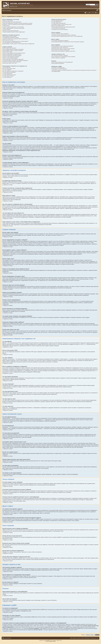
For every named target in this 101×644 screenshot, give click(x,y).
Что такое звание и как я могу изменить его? (12, 42)
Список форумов (8, 10)
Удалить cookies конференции (83, 638)
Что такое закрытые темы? (8, 76)
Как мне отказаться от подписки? (58, 58)
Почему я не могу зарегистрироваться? (11, 31)
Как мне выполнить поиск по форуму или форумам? (62, 46)
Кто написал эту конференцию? (58, 68)
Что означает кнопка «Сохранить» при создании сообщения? (15, 61)
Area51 (95, 617)
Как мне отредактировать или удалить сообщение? (13, 49)
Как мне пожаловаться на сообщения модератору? (13, 59)
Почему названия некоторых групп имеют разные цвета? (63, 27)
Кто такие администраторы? (57, 21)
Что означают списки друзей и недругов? (60, 41)
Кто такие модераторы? (56, 22)
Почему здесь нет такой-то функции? (59, 69)
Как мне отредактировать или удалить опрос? (12, 54)
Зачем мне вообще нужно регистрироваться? (12, 22)
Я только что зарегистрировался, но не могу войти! (13, 27)
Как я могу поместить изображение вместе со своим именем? (15, 41)
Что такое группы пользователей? (58, 23)
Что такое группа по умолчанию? (58, 28)
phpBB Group (44, 610)
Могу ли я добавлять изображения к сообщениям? (13, 71)
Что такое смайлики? (7, 70)
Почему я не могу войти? (8, 21)
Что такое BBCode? (7, 67)
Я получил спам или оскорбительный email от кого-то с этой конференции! (67, 36)
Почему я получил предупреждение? (10, 58)
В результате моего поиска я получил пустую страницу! (63, 49)
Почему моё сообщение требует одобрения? (12, 62)
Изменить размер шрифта (97, 10)
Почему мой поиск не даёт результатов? (60, 47)
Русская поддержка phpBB (51, 641)
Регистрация (92, 13)
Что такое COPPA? (6, 29)
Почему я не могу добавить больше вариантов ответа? (14, 53)
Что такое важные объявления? (9, 72)
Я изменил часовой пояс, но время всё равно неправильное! (15, 39)
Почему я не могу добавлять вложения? (11, 57)
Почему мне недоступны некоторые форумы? (12, 56)
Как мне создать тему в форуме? (9, 48)
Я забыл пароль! (6, 26)
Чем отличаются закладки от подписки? (60, 55)
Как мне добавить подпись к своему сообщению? (13, 51)
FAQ (87, 13)
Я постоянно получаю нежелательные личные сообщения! (64, 35)
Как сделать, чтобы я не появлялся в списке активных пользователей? (17, 24)
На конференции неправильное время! (11, 37)
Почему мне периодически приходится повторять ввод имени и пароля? (17, 23)
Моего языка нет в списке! (8, 40)
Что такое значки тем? (7, 77)
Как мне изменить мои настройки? (10, 36)
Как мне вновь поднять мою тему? (10, 63)
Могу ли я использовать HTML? (9, 69)
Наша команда (73, 638)
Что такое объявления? (7, 74)
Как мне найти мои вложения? (58, 63)
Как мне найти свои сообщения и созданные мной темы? (63, 51)
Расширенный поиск (94, 6)
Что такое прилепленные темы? (9, 75)
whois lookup (88, 624)
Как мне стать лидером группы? (58, 26)
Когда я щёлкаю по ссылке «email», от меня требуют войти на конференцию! (18, 44)
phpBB (48, 640)
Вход (98, 13)
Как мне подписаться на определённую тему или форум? (63, 57)
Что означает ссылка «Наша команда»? (60, 29)
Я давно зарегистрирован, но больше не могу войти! (13, 28)
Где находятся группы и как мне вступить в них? (61, 24)
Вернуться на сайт (14, 7)
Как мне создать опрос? (7, 52)
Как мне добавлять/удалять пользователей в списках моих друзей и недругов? (68, 42)
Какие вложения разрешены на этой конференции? (62, 62)
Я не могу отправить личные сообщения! (60, 34)
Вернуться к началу (8, 89)
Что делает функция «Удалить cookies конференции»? (14, 32)
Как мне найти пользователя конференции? (61, 50)
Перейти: (83, 635)
